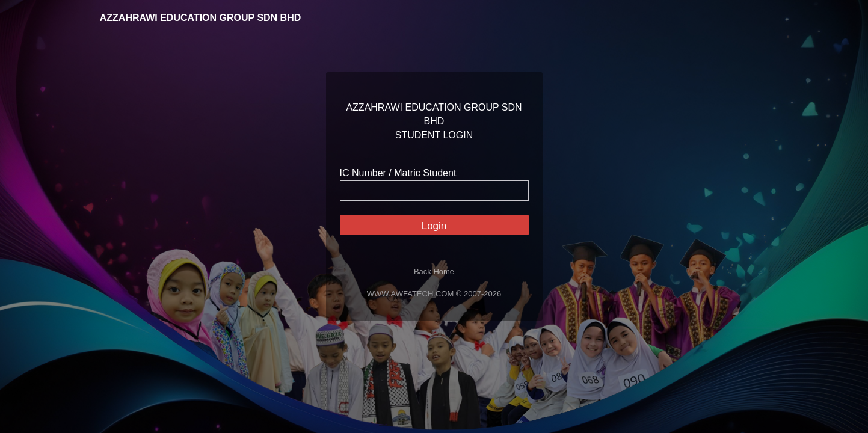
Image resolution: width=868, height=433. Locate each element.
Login (434, 226)
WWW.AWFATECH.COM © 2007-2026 (434, 294)
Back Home (434, 272)
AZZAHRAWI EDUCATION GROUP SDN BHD (192, 18)
